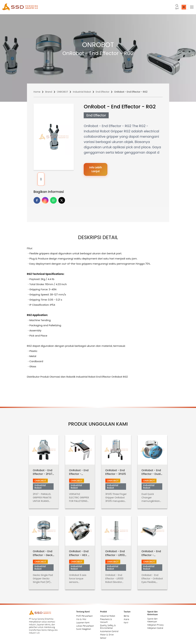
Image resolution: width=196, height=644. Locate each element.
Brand (49, 92)
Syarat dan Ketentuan (152, 619)
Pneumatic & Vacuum (106, 619)
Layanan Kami (83, 621)
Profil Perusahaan (84, 614)
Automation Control (109, 630)
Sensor (103, 636)
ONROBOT (63, 92)
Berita (126, 614)
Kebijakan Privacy (155, 623)
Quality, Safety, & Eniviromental (108, 625)
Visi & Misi (81, 618)
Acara (126, 618)
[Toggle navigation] (192, 7)
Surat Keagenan (84, 627)
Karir (126, 621)
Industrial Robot (82, 92)
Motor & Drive (107, 633)
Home (37, 92)
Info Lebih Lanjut (96, 169)
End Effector (103, 92)
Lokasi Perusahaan (85, 624)
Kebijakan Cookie (155, 626)
